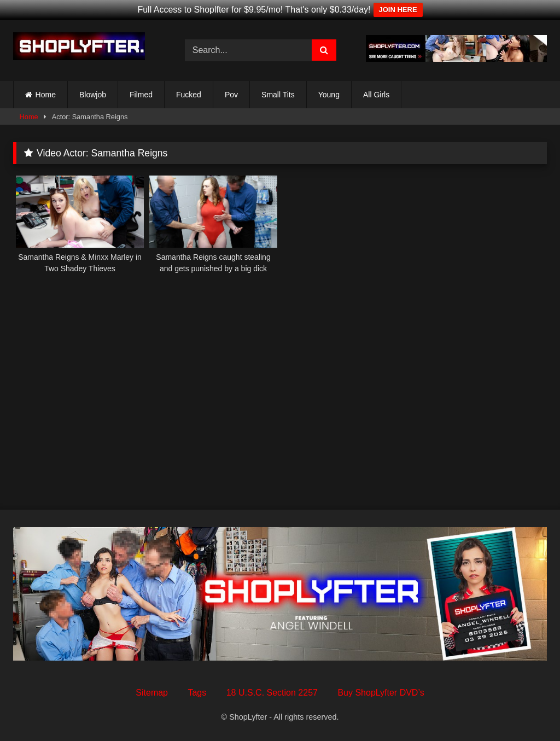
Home (46, 95)
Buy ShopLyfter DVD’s (381, 693)
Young (329, 95)
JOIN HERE (398, 10)
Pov (231, 95)
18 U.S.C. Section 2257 (272, 693)
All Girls (376, 95)
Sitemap (152, 693)
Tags (197, 693)
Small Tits (278, 95)
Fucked (189, 95)
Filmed (141, 95)
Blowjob (93, 95)
